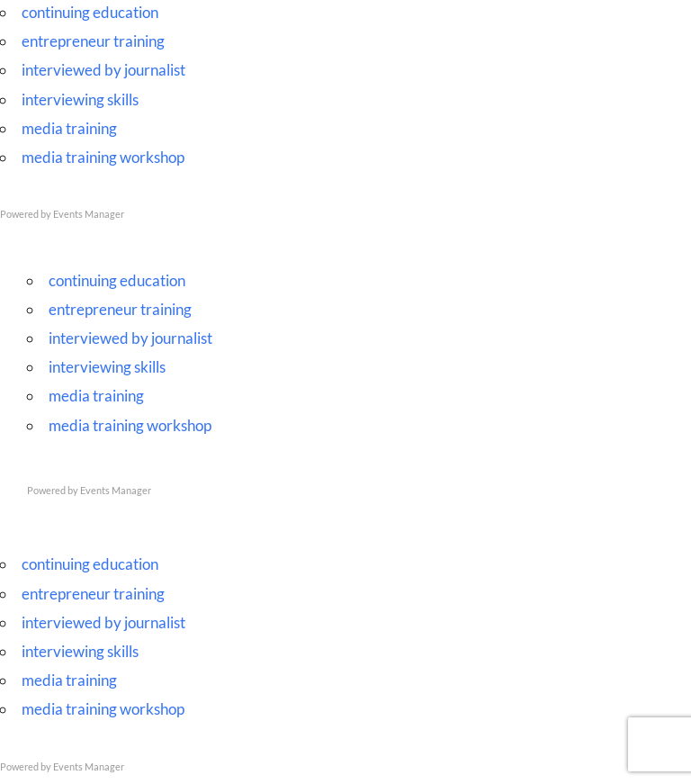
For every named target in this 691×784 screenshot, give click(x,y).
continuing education (90, 12)
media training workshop (103, 157)
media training (69, 128)
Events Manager (89, 214)
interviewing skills (80, 99)
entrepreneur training (93, 41)
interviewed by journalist (103, 70)
